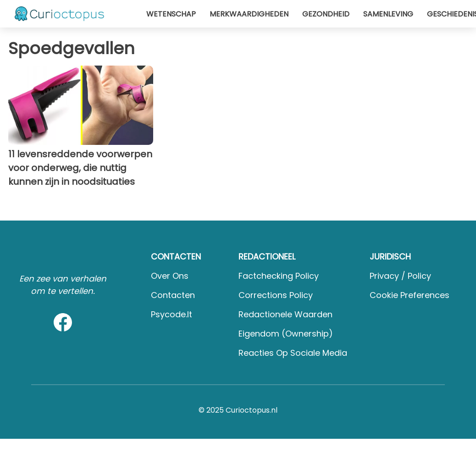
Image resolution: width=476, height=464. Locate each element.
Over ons (170, 276)
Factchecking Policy (279, 276)
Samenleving (388, 14)
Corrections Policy (276, 295)
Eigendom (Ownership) (286, 334)
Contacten (173, 295)
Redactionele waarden (285, 314)
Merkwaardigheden (249, 14)
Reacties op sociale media (293, 353)
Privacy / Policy (400, 276)
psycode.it (172, 314)
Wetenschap (171, 14)
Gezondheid (326, 14)
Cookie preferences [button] (410, 295)
